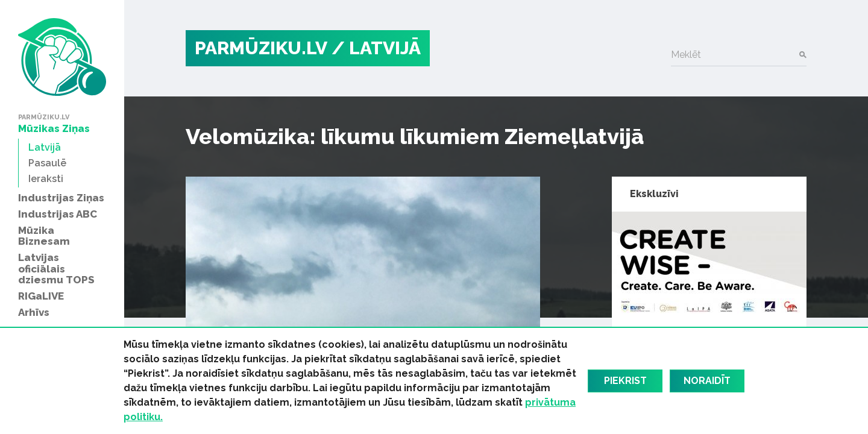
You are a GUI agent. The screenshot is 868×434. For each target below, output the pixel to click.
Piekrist (625, 381)
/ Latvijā (376, 48)
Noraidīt (707, 381)
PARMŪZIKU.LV (261, 48)
